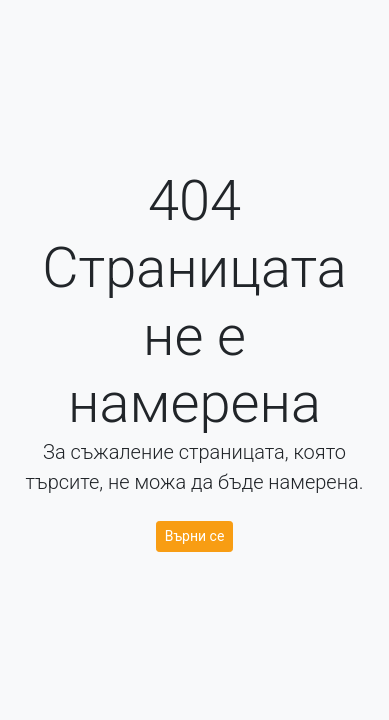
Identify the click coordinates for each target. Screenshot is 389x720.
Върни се (195, 536)
